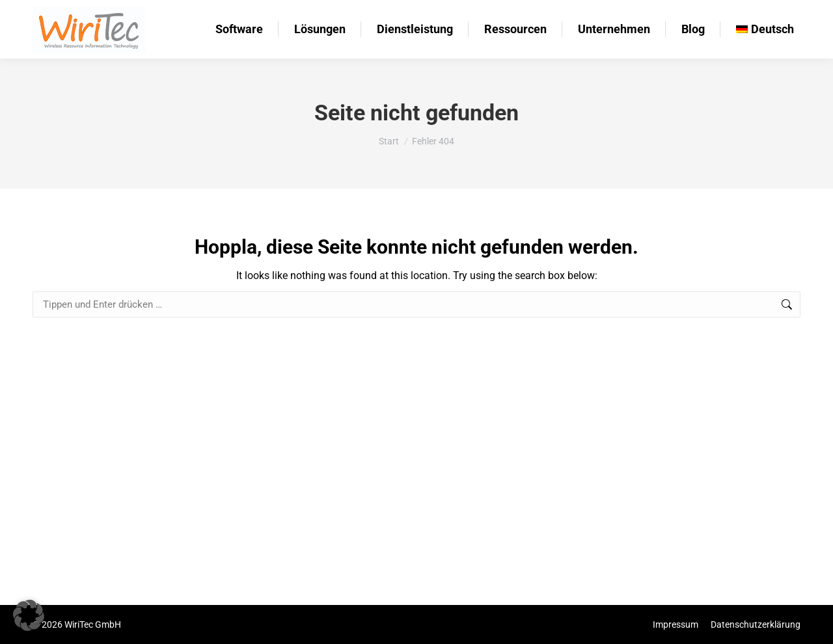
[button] (29, 615)
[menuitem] (765, 29)
